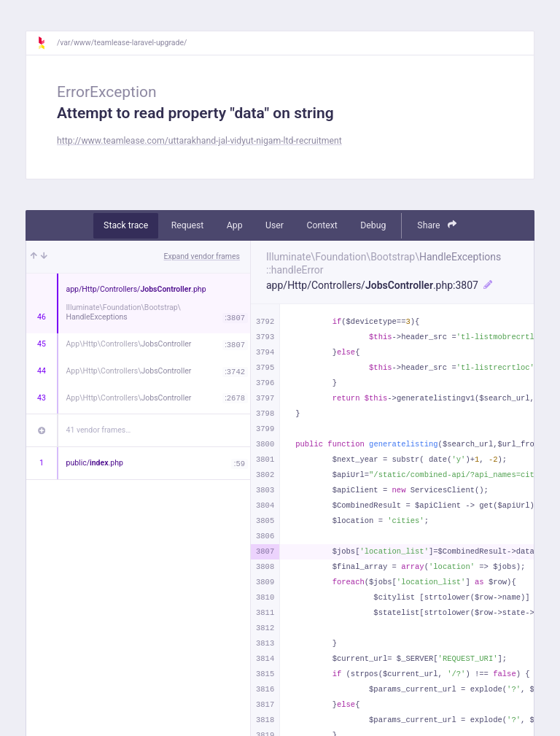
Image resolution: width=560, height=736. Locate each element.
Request (188, 225)
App (235, 225)
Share (437, 225)
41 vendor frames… (99, 430)
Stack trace (126, 225)
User (275, 225)
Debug (373, 225)
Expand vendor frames (202, 256)
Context (322, 225)
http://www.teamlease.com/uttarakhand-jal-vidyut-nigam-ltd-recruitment (199, 141)
